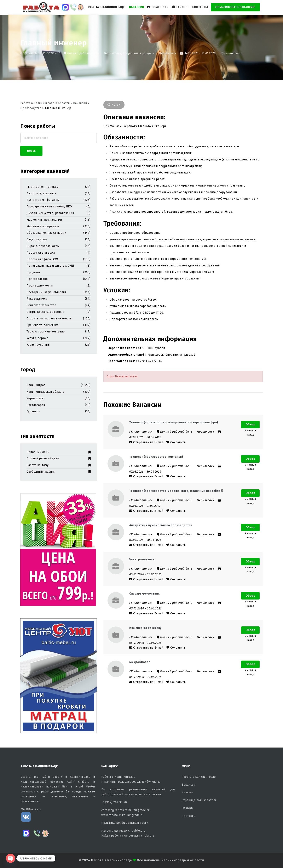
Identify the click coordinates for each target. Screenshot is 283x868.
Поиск (31, 151)
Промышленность (40, 286)
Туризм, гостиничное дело (46, 332)
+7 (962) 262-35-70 (114, 802)
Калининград (36, 385)
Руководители (37, 299)
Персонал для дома (41, 253)
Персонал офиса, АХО (42, 259)
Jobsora (149, 836)
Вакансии (137, 7)
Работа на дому (59, 465)
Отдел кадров (37, 239)
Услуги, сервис (37, 338)
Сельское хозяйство (41, 305)
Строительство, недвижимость (49, 318)
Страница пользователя (199, 800)
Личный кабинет (176, 7)
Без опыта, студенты (42, 193)
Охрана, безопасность (43, 246)
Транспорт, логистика (42, 325)
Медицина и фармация (43, 226)
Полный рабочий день (59, 458)
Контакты (200, 7)
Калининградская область (46, 392)
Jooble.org (138, 831)
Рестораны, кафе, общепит (46, 292)
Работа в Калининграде (106, 7)
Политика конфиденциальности (125, 823)
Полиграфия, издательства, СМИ (50, 266)
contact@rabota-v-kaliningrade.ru (126, 810)
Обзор (250, 424)
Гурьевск (33, 411)
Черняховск (35, 398)
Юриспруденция (39, 345)
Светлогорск (36, 405)
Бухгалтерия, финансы (43, 200)
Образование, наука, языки (46, 233)
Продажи (33, 272)
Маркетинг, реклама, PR (44, 220)
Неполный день (59, 452)
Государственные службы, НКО (49, 206)
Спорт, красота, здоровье (45, 312)
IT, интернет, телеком (43, 187)
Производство (232, 53)
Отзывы (187, 808)
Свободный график (59, 472)
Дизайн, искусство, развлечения (50, 213)
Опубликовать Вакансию (235, 7)
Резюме (153, 7)
